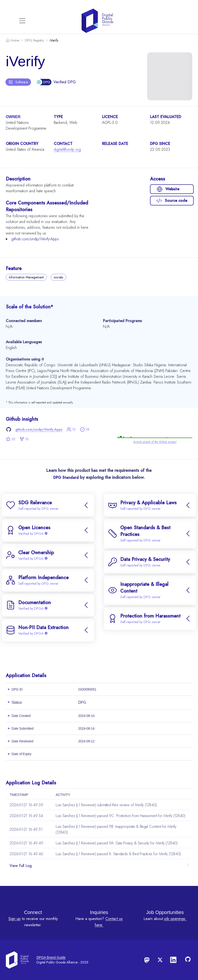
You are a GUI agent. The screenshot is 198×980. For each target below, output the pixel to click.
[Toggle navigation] (22, 21)
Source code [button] (172, 201)
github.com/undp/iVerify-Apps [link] (39, 429)
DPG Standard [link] (66, 478)
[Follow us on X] (160, 960)
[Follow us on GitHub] (188, 960)
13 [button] (71, 429)
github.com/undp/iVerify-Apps (35, 239)
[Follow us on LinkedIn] (174, 960)
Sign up (15, 919)
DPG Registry (34, 40)
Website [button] (168, 189)
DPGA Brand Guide (51, 957)
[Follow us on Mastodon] (147, 960)
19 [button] (85, 429)
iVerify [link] (54, 40)
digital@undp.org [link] (67, 149)
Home (12, 40)
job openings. (175, 919)
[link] (155, 430)
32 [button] (11, 439)
